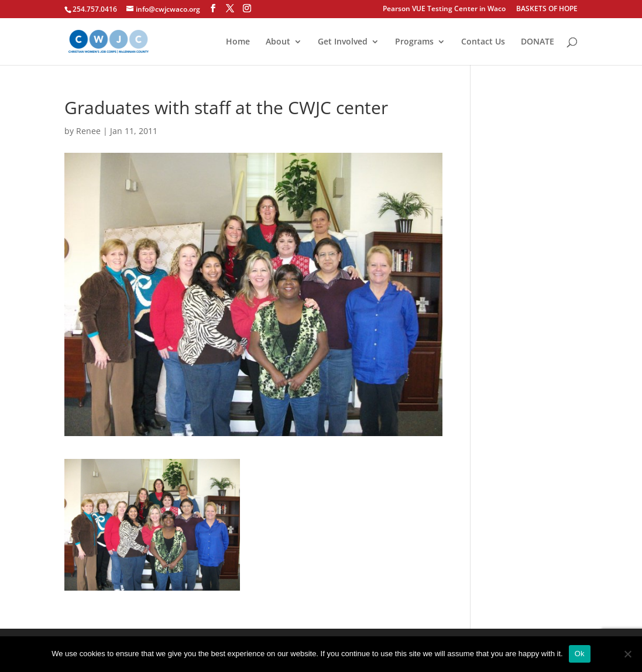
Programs (414, 42)
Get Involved (343, 42)
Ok (580, 654)
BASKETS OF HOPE (547, 9)
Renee (88, 131)
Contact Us (483, 42)
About (278, 42)
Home (238, 42)
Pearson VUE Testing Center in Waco (444, 9)
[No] (627, 654)
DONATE (538, 42)
